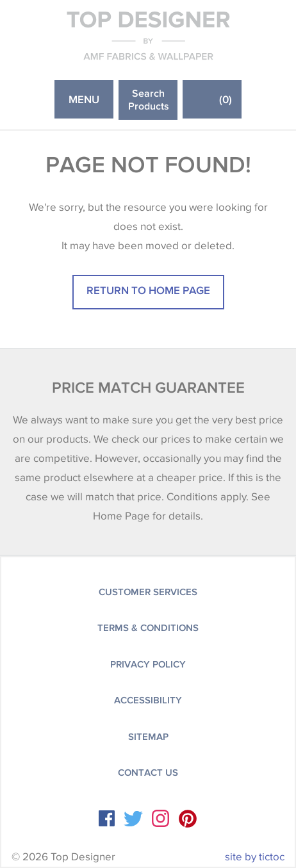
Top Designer (148, 35)
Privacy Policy (148, 664)
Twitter (133, 819)
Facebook (107, 818)
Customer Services (148, 592)
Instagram (160, 818)
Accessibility (148, 700)
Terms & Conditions (148, 628)
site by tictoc (255, 857)
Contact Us (148, 773)
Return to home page (148, 290)
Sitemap (148, 737)
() (226, 99)
